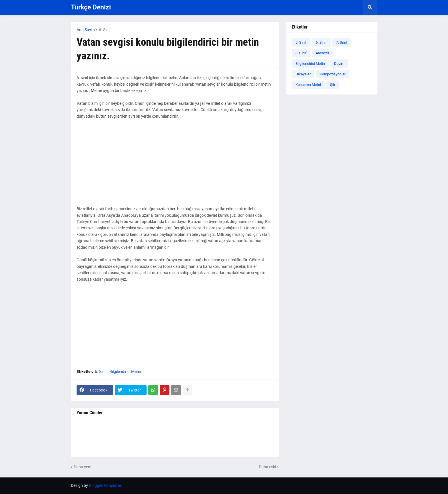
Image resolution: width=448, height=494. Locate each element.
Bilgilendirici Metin (125, 371)
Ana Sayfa (86, 30)
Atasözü (322, 53)
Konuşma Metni (308, 85)
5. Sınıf (301, 42)
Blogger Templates (105, 485)
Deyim (339, 64)
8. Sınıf (301, 53)
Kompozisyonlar (333, 74)
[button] (370, 7)
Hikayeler (303, 74)
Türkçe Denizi (91, 7)
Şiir (333, 85)
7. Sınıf (342, 42)
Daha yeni (82, 467)
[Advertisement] (175, 166)
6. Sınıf (105, 30)
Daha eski (267, 467)
